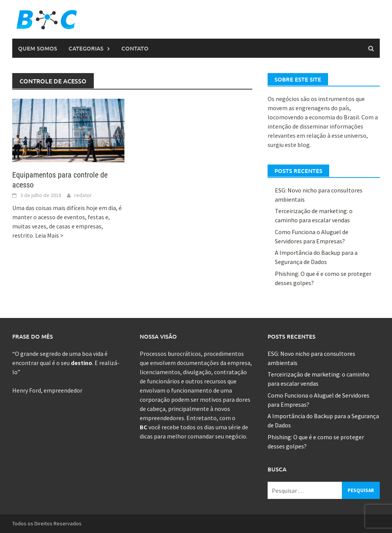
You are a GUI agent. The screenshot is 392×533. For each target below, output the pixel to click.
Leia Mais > (49, 235)
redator (83, 195)
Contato (135, 48)
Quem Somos (38, 48)
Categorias (86, 48)
